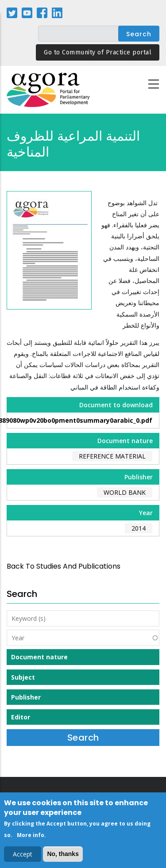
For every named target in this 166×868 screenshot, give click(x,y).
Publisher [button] (26, 697)
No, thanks (63, 856)
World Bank (125, 492)
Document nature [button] (39, 657)
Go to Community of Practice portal (98, 52)
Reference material (112, 456)
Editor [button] (21, 717)
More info (31, 837)
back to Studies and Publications (64, 566)
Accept (23, 856)
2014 (139, 528)
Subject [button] (23, 677)
